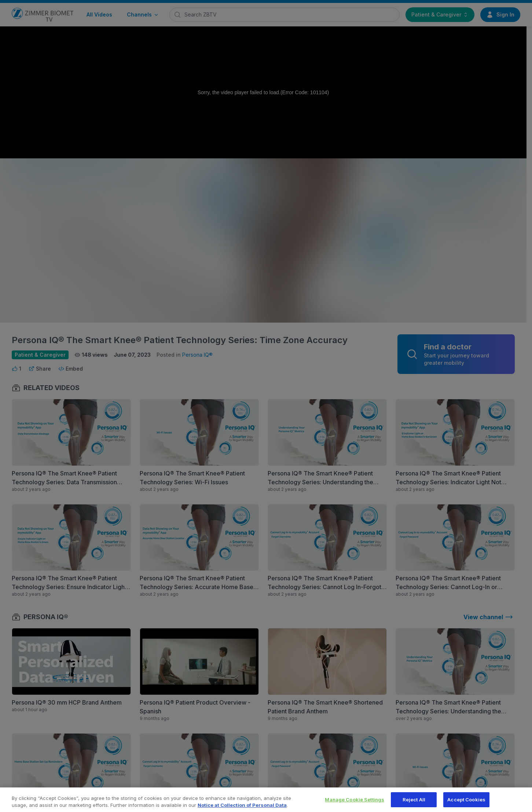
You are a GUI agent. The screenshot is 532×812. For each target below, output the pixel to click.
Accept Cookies (466, 804)
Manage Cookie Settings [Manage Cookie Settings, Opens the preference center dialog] (355, 804)
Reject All (414, 804)
